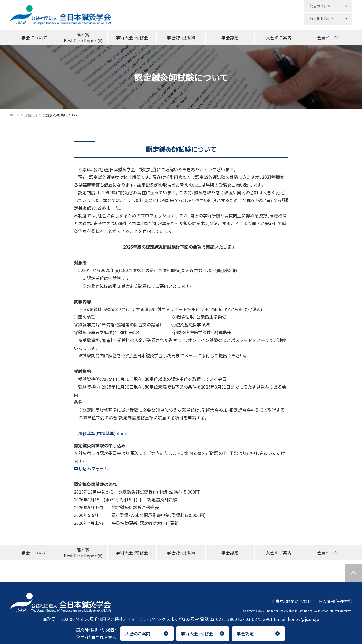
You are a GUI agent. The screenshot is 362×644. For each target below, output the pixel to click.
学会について (34, 38)
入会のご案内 (279, 38)
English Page (321, 18)
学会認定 (230, 38)
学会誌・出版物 (181, 38)
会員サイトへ (320, 6)
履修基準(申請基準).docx (100, 433)
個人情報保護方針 (335, 601)
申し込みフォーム (91, 468)
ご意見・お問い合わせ (291, 601)
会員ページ (328, 38)
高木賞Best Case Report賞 (83, 38)
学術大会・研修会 (132, 38)
